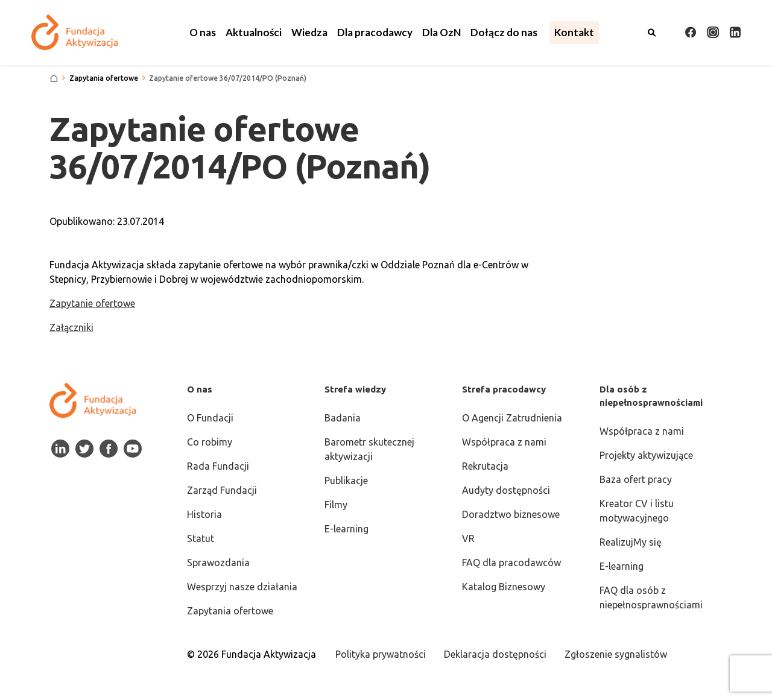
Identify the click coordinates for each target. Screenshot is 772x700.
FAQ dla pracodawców (511, 563)
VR (468, 538)
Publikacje (346, 481)
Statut (201, 538)
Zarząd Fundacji (222, 490)
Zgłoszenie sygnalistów (616, 654)
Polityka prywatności (381, 654)
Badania (343, 418)
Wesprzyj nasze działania (242, 587)
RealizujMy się (631, 542)
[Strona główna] (54, 78)
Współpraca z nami (504, 442)
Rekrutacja (485, 466)
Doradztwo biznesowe (511, 514)
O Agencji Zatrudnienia (512, 418)
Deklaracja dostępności (495, 654)
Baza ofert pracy (636, 479)
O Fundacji (210, 418)
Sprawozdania (218, 563)
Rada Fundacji (218, 466)
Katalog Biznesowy (504, 587)
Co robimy (210, 442)
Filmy (336, 505)
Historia (204, 514)
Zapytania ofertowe (230, 611)
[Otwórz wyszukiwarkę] (652, 33)
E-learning (346, 529)
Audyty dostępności (506, 490)
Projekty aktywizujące (646, 455)
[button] (203, 33)
